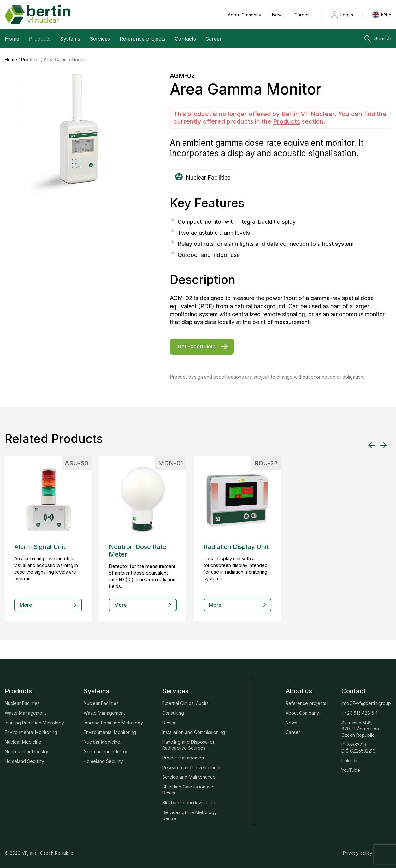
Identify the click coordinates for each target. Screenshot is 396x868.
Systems (70, 39)
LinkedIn (350, 760)
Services (100, 39)
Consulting (173, 713)
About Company (245, 15)
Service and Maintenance (189, 777)
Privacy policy (358, 853)
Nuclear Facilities (22, 703)
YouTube (351, 770)
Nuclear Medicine (23, 742)
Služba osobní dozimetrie (189, 802)
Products (40, 39)
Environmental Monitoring (31, 732)
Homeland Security (24, 761)
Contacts (185, 39)
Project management (184, 757)
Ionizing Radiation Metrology (34, 722)
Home (12, 39)
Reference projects (142, 39)
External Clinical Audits (185, 703)
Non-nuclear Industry (27, 751)
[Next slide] (383, 445)
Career (302, 15)
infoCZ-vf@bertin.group (366, 703)
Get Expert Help (197, 346)
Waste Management (25, 713)
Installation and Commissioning (194, 732)
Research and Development (191, 767)
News (278, 15)
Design (169, 722)
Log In (347, 15)
